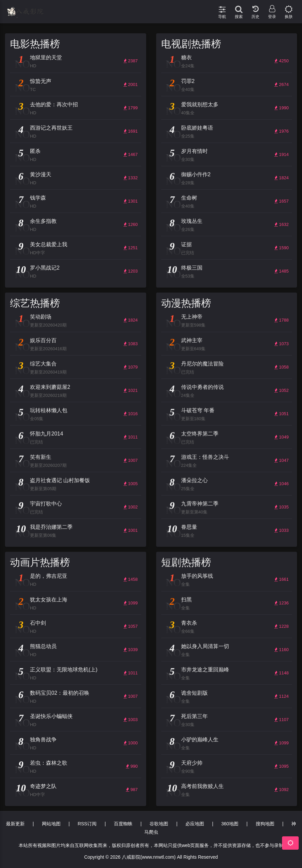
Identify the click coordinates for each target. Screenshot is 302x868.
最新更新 (15, 824)
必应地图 (195, 824)
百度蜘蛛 (123, 824)
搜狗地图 (265, 824)
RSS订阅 (87, 824)
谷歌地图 (159, 824)
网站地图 (51, 824)
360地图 (230, 824)
